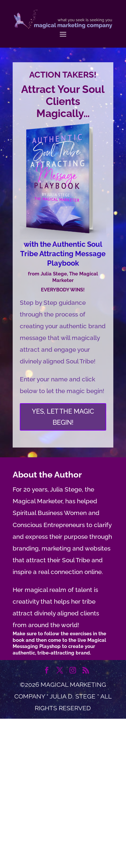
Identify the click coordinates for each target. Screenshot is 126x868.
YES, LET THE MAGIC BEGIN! (63, 417)
